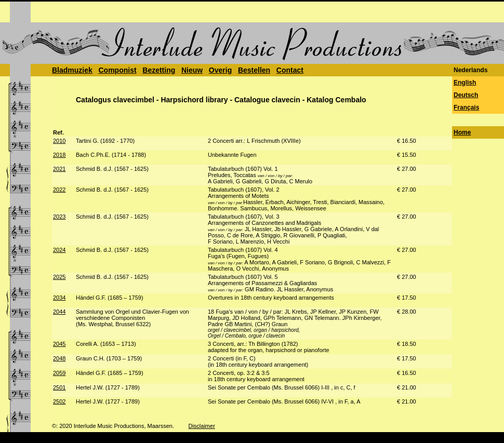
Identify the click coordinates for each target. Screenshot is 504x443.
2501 (59, 387)
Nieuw (192, 70)
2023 (59, 217)
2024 (59, 250)
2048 (59, 358)
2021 (59, 169)
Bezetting (159, 70)
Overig (220, 70)
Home (462, 132)
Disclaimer (201, 426)
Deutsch (466, 95)
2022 (59, 190)
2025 (59, 277)
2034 (59, 298)
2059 (59, 373)
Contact (290, 70)
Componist (117, 70)
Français (466, 108)
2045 (59, 344)
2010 (59, 141)
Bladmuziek (72, 70)
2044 (59, 312)
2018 (59, 155)
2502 (59, 401)
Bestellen (254, 70)
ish (472, 83)
